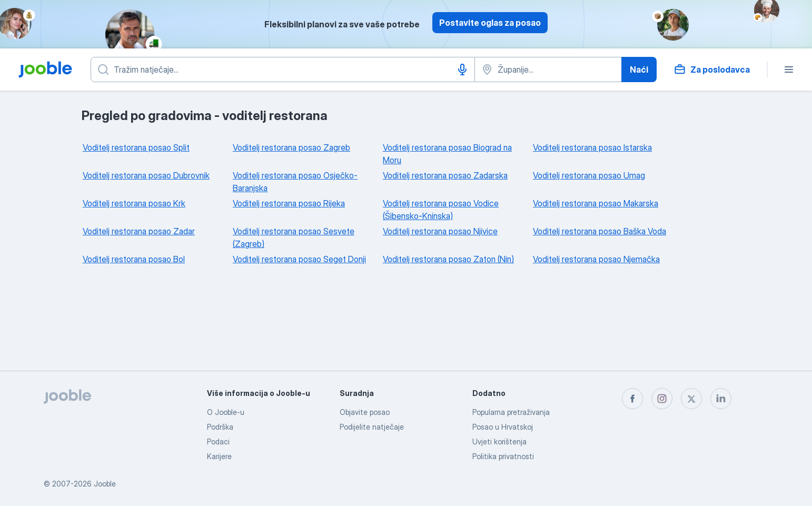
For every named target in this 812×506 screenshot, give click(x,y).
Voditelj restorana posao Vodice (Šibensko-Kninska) (441, 210)
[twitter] (691, 399)
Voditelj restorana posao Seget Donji (299, 259)
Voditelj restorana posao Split (136, 147)
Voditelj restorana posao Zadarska (445, 175)
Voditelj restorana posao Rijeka (289, 203)
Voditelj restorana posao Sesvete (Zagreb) (294, 237)
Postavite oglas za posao (490, 23)
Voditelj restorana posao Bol (134, 259)
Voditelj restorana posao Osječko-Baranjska (295, 182)
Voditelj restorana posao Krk (134, 203)
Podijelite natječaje (372, 427)
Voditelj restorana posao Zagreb (291, 147)
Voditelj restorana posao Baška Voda (600, 231)
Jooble (105, 484)
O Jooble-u (226, 412)
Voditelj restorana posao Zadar (139, 231)
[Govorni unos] (462, 70)
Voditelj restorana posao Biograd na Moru (447, 154)
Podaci (218, 441)
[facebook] (632, 399)
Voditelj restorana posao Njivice (440, 231)
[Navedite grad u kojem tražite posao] (548, 70)
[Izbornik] (789, 70)
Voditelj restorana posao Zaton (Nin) (448, 259)
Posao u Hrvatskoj (503, 427)
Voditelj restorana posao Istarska (592, 147)
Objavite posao (365, 412)
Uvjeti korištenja (499, 441)
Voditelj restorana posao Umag (589, 175)
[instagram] (662, 399)
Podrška (220, 427)
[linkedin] (721, 399)
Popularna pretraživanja (511, 412)
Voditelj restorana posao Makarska (596, 203)
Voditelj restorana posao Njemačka (596, 259)
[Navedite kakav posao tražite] (283, 70)
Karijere (219, 456)
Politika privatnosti (503, 456)
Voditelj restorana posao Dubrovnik (146, 175)
